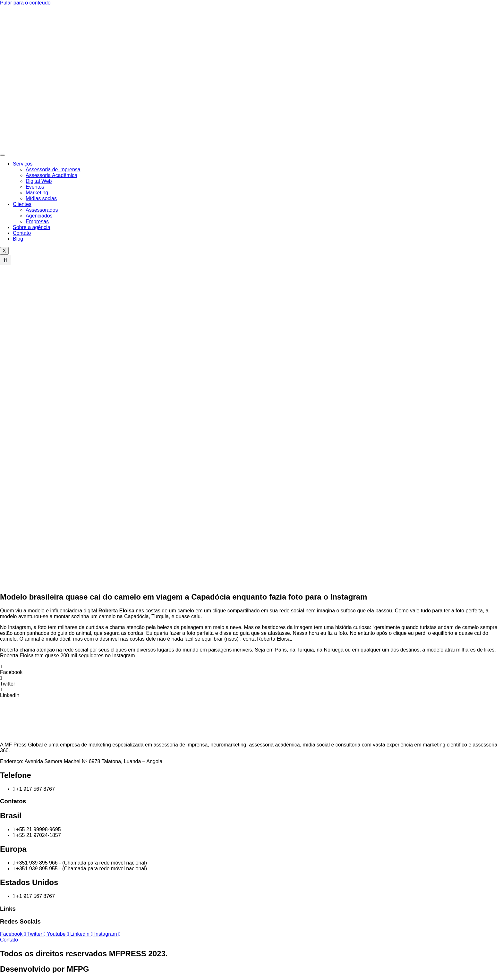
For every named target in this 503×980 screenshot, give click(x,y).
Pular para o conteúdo (25, 3)
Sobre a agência (32, 227)
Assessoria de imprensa (53, 170)
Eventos (35, 187)
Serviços (23, 164)
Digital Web (39, 181)
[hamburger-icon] (3, 155)
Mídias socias (41, 198)
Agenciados (39, 216)
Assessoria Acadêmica (51, 175)
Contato (22, 233)
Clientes (22, 204)
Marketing (37, 193)
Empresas (37, 222)
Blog (18, 239)
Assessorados (42, 210)
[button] (5, 260)
